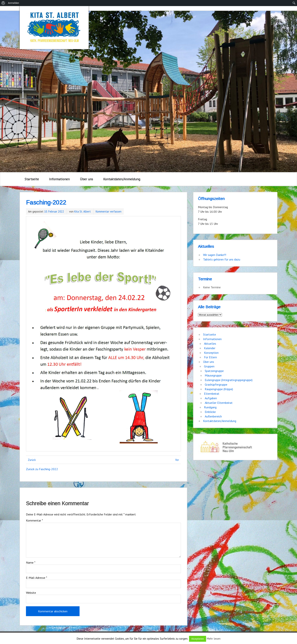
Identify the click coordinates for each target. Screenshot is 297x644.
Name (31, 562)
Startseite (32, 179)
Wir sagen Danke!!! (215, 255)
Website (31, 593)
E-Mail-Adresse (37, 578)
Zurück (32, 460)
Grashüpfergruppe (216, 384)
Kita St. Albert (82, 211)
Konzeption (211, 353)
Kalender (210, 348)
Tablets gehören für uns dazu (222, 259)
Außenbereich (213, 416)
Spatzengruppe (214, 371)
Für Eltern (210, 357)
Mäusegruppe (213, 375)
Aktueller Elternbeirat (219, 403)
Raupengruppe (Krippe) (219, 389)
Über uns (86, 179)
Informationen (59, 179)
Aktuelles (210, 344)
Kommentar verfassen (109, 211)
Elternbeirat (212, 394)
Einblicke (210, 412)
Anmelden (14, 3)
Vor (177, 460)
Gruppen (209, 366)
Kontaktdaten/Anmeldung (122, 179)
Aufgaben (211, 398)
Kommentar (34, 520)
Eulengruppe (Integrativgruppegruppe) (229, 380)
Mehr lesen (214, 639)
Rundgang (210, 407)
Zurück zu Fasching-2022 (42, 469)
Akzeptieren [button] (198, 639)
